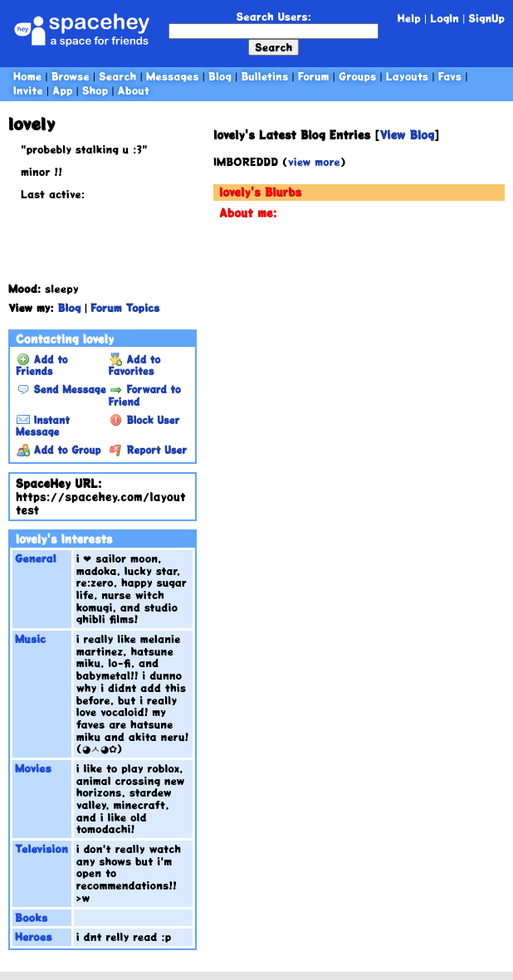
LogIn (445, 18)
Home (27, 76)
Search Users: (274, 16)
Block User (145, 420)
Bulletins (264, 76)
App (62, 90)
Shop (95, 90)
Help (409, 18)
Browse (71, 76)
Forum (314, 76)
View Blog (407, 135)
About (134, 90)
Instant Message (43, 426)
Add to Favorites (135, 365)
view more (314, 161)
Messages (173, 76)
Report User (148, 450)
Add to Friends (42, 365)
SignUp (486, 18)
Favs (450, 76)
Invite (28, 90)
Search (274, 47)
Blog (220, 76)
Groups (357, 76)
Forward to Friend (145, 395)
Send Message (61, 389)
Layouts (407, 76)
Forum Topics (125, 307)
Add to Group (59, 450)
